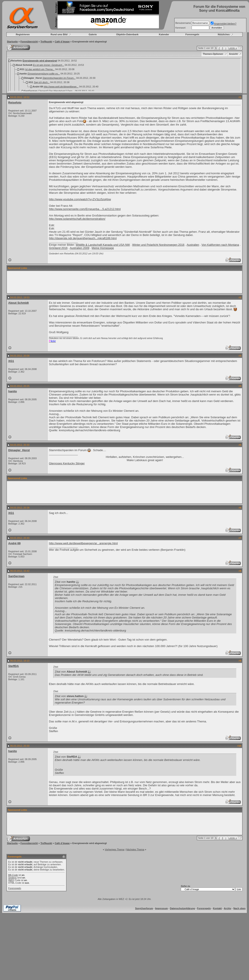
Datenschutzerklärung (183, 908)
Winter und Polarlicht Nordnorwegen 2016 (158, 245)
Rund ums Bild (59, 34)
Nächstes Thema (135, 849)
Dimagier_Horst (19, 450)
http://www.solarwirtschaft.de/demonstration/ (77, 219)
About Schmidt (19, 303)
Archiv (228, 908)
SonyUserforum (144, 908)
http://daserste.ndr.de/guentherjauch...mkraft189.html (83, 238)
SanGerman (16, 576)
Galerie (93, 34)
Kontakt (217, 908)
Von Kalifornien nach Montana (220, 245)
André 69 (14, 543)
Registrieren (23, 34)
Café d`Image (62, 42)
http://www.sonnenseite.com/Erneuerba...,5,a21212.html (85, 209)
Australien (193, 245)
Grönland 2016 (58, 248)
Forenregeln (192, 34)
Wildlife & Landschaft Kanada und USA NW (103, 245)
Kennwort (180, 28)
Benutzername (183, 23)
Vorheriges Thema (115, 849)
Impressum (161, 908)
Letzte (233, 48)
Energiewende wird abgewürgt (40, 61)
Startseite (12, 42)
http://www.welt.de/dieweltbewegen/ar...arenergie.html (83, 543)
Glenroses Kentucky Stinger (67, 463)
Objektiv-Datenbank (127, 34)
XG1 (11, 361)
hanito (13, 391)
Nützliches (224, 34)
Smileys (12, 878)
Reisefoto (15, 103)
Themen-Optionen (213, 54)
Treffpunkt (46, 42)
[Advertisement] (124, 282)
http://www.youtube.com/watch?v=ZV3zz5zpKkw (80, 199)
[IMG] (11, 880)
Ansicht (233, 54)
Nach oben (239, 908)
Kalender (164, 34)
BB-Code (13, 875)
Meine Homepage (103, 248)
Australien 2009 (79, 248)
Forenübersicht (29, 42)
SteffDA (14, 666)
